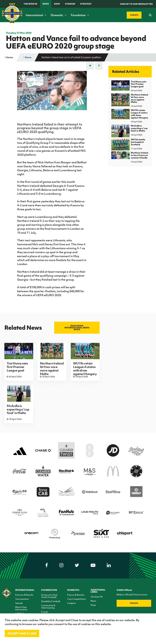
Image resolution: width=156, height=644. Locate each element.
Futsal (44, 612)
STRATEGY (86, 4)
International (36, 15)
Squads (19, 603)
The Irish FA (30, 4)
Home (9, 57)
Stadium (70, 4)
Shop (57, 4)
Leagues (72, 603)
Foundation (80, 15)
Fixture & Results (76, 595)
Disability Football (51, 601)
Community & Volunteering (48, 606)
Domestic (59, 15)
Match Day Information (21, 608)
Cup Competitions (77, 599)
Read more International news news (77, 328)
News (46, 4)
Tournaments (22, 599)
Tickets (134, 603)
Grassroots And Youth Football (49, 596)
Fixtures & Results (24, 595)
